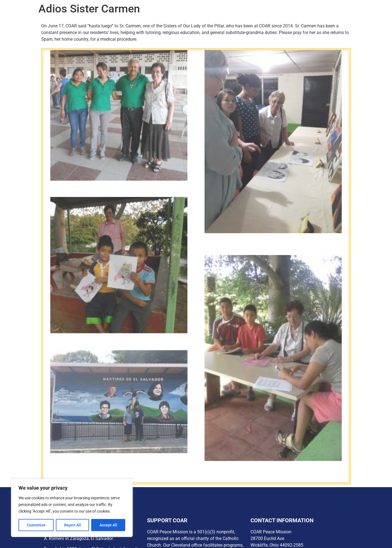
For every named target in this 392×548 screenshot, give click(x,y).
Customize (36, 525)
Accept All (108, 525)
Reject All (73, 525)
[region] (72, 508)
